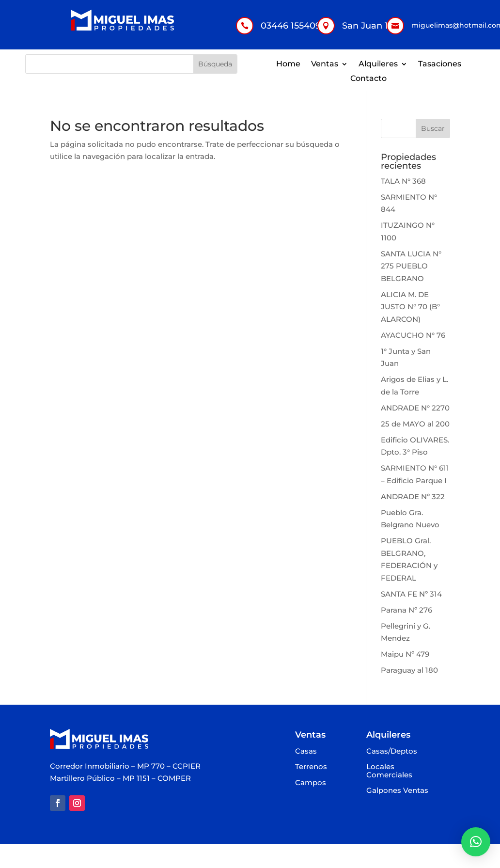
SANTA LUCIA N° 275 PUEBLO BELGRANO (411, 266)
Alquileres (378, 64)
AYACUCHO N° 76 (413, 335)
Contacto (368, 79)
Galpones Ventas (397, 791)
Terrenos (311, 767)
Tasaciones (440, 64)
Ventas (325, 64)
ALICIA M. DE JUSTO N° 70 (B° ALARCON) (410, 307)
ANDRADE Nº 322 (413, 497)
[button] (476, 842)
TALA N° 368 (403, 181)
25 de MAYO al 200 (415, 424)
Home (288, 64)
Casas (306, 751)
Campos (311, 783)
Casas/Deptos (392, 751)
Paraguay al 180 (409, 670)
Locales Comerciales (389, 771)
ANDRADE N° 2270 (415, 408)
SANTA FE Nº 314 (411, 594)
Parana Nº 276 (406, 610)
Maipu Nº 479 (405, 654)
